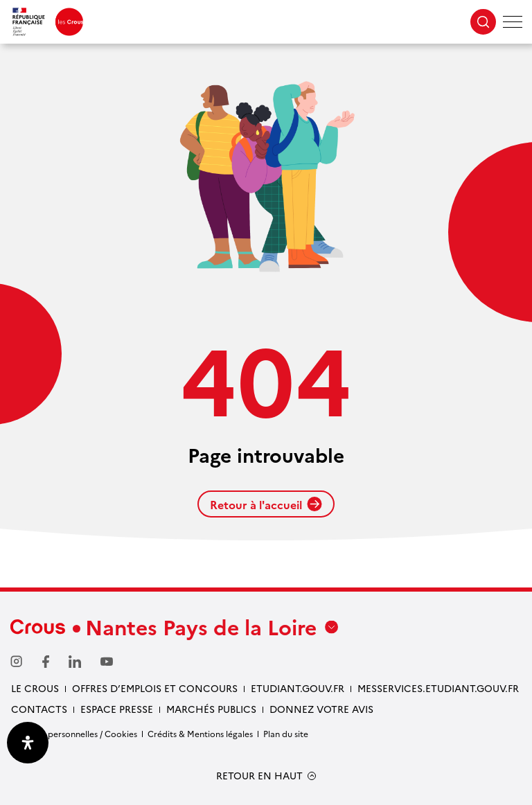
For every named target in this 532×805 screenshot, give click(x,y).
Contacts (39, 709)
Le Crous (35, 688)
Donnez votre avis (321, 709)
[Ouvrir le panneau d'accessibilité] (28, 743)
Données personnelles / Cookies (74, 733)
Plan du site (286, 733)
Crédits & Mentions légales (200, 733)
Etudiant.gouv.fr (298, 688)
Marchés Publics (211, 709)
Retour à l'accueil (266, 504)
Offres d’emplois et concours (155, 688)
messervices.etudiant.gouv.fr (438, 688)
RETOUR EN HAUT (259, 776)
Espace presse (117, 709)
